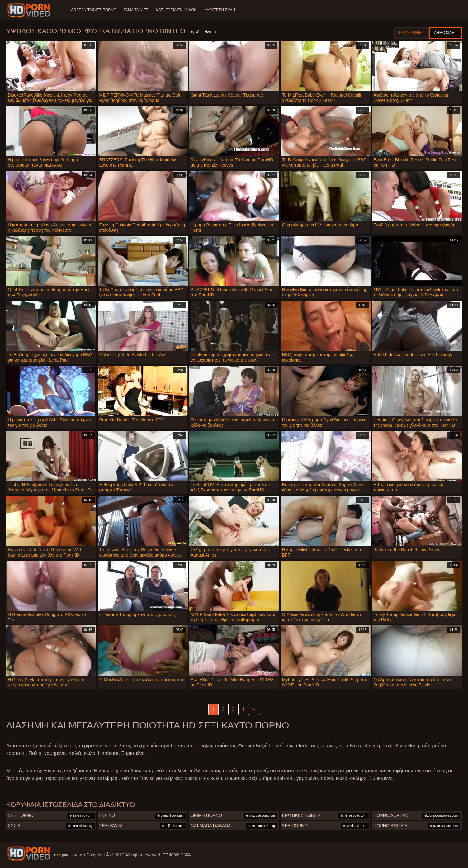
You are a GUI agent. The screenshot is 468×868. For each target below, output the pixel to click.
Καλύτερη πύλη (220, 10)
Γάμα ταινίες (136, 10)
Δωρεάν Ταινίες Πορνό (94, 10)
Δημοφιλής (445, 33)
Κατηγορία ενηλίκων (176, 10)
